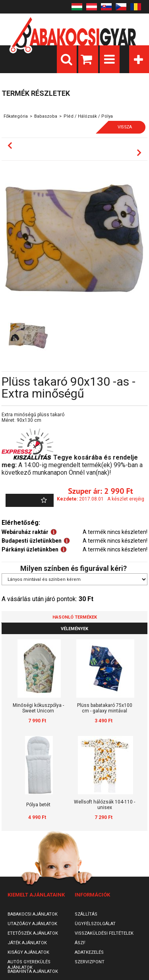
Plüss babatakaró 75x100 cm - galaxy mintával (105, 708)
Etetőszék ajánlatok (33, 933)
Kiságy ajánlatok (28, 952)
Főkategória (16, 116)
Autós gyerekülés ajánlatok (29, 965)
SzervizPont (90, 962)
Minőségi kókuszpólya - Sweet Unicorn (38, 708)
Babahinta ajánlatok (33, 971)
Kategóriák (139, 59)
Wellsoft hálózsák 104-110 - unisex (104, 805)
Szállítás (86, 914)
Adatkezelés (89, 952)
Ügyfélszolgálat (95, 924)
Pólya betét (38, 805)
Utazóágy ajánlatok (32, 924)
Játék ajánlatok (27, 943)
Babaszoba (46, 116)
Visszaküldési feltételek (104, 933)
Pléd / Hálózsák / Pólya (88, 116)
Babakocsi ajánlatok (33, 914)
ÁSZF (80, 943)
